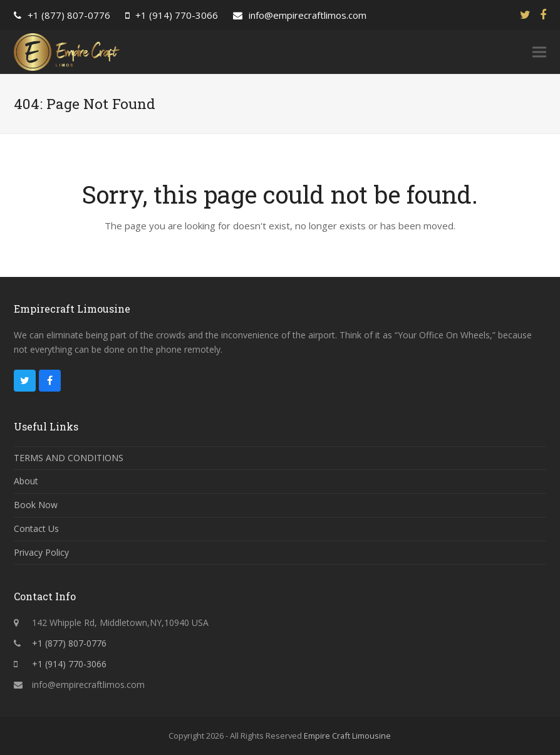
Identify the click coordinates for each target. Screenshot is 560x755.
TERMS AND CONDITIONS (69, 458)
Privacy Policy (41, 552)
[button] (539, 52)
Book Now (36, 505)
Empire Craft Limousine (347, 736)
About (26, 481)
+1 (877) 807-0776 (69, 15)
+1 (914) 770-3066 (177, 15)
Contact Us (36, 528)
